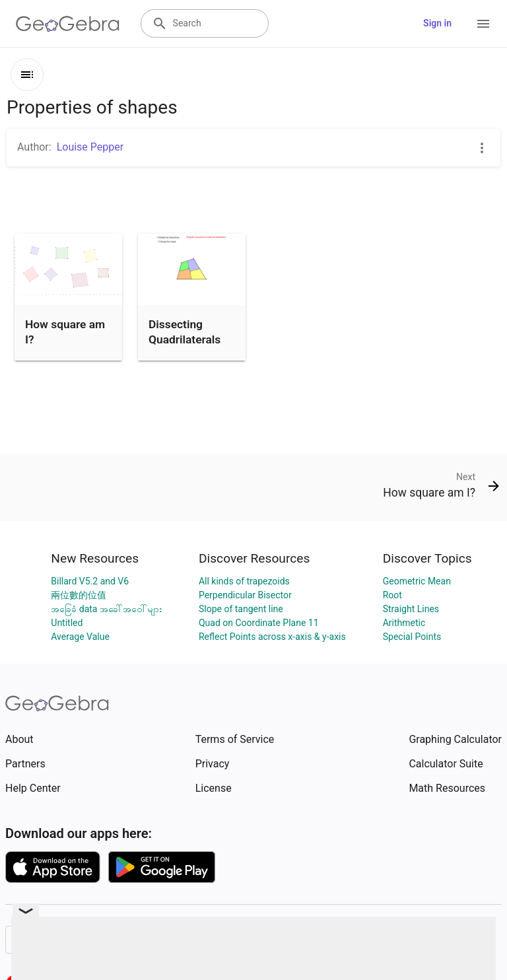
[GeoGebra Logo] (68, 24)
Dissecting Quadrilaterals (185, 332)
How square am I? (65, 332)
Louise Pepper (90, 147)
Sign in (437, 23)
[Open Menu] (483, 24)
